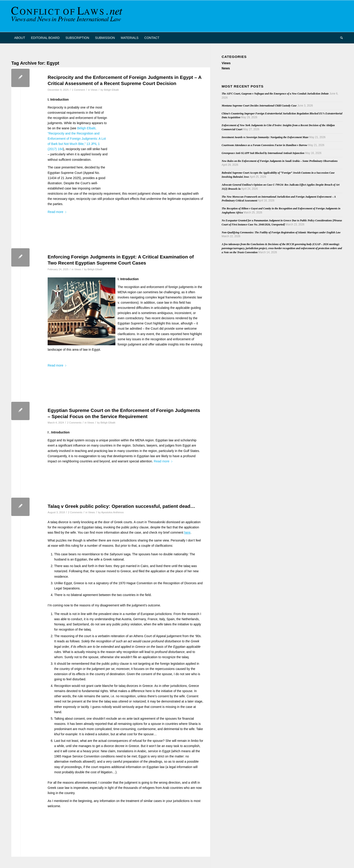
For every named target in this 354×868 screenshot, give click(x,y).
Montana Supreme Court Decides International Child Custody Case (259, 106)
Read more (57, 212)
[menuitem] (20, 38)
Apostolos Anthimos (112, 512)
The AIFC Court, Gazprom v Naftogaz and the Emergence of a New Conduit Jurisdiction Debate (275, 94)
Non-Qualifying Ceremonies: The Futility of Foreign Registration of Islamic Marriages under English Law (281, 232)
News (226, 68)
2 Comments (74, 423)
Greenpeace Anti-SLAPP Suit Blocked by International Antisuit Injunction (263, 153)
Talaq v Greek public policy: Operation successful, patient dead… (121, 506)
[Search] (340, 38)
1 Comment (78, 90)
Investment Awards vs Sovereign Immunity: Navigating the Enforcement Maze (265, 137)
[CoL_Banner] (68, 16)
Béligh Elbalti (111, 90)
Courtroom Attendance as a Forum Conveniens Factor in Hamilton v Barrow (264, 145)
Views (94, 90)
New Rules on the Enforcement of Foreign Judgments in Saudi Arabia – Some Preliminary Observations (280, 161)
